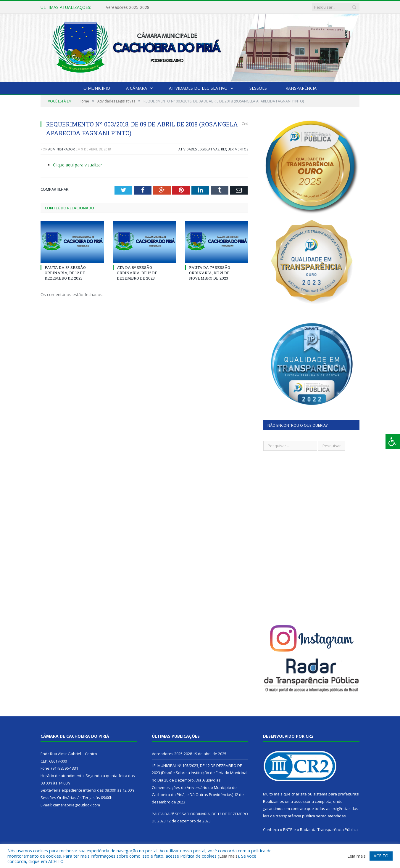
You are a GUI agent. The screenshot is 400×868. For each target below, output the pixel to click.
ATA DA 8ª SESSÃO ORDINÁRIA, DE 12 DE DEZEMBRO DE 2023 (137, 273)
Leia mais (228, 856)
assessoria (304, 801)
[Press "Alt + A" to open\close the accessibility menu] (393, 442)
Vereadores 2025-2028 (128, 7)
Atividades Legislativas (199, 149)
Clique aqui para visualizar (78, 165)
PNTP (288, 830)
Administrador (62, 149)
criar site (299, 794)
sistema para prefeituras (336, 794)
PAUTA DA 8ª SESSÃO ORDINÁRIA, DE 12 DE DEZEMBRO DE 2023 (65, 273)
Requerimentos (235, 149)
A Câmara (137, 88)
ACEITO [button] (381, 856)
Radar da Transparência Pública (329, 830)
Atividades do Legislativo (198, 88)
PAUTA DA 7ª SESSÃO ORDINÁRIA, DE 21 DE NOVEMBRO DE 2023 (210, 273)
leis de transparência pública (289, 816)
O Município (97, 88)
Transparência (300, 88)
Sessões (258, 88)
